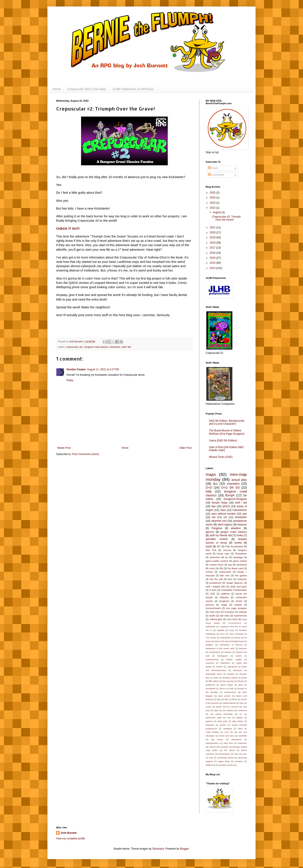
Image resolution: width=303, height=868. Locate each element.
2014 (213, 263)
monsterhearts (213, 608)
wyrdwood (242, 565)
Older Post (185, 448)
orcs (229, 718)
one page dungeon (236, 608)
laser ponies (224, 696)
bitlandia (224, 597)
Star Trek (211, 550)
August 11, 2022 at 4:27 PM (103, 369)
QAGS (226, 506)
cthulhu (219, 667)
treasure (242, 525)
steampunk (236, 739)
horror (222, 688)
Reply (70, 380)
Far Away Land (235, 568)
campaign (238, 557)
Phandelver (241, 554)
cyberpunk (232, 667)
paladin (240, 718)
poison (223, 725)
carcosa (227, 550)
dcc (81, 347)
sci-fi (226, 732)
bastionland (215, 652)
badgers (209, 645)
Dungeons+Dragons (235, 499)
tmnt (236, 754)
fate (213, 506)
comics (209, 572)
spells (212, 616)
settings (243, 612)
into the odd (216, 579)
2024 (213, 198)
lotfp (209, 491)
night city (218, 710)
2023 (213, 203)
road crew (215, 612)
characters (225, 663)
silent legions (225, 525)
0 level (213, 590)
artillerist (225, 594)
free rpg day (228, 681)
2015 (213, 258)
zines (212, 568)
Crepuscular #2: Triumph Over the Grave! (226, 218)
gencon (210, 532)
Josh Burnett (68, 833)
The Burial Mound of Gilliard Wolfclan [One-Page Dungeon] (227, 432)
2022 (213, 208)
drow (216, 678)
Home (57, 89)
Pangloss (217, 528)
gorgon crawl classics (234, 532)
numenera (242, 710)
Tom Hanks (211, 638)
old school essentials (222, 714)
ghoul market (240, 561)
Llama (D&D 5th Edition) (223, 441)
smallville (243, 736)
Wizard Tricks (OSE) (221, 457)
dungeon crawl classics (96, 347)
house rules (223, 554)
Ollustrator (158, 849)
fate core (225, 575)
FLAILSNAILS (235, 623)
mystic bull (221, 707)
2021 (213, 228)
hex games (241, 575)
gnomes (210, 605)
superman (242, 743)
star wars (225, 616)
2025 (213, 193)
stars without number (224, 514)
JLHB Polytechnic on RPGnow (133, 89)
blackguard (222, 656)
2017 (213, 248)
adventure (215, 557)
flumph (230, 495)
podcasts (210, 725)
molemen (242, 579)
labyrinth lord (219, 521)
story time (228, 743)
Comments (216, 175)
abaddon (236, 528)
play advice (238, 721)
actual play (239, 480)
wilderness (211, 765)
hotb (231, 688)
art (226, 557)
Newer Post (64, 448)
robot (240, 729)
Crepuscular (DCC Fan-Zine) (87, 89)
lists (227, 699)
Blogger (184, 849)
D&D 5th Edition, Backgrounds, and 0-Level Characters (227, 422)
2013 (213, 268)
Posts (213, 168)
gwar (241, 685)
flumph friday (220, 503)
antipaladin (225, 638)
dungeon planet (230, 678)
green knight (227, 685)
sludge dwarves (235, 583)
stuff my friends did (221, 535)
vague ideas (224, 761)
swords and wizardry (219, 747)
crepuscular (72, 347)
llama (235, 699)
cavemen (210, 663)
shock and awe (226, 736)
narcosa (235, 707)
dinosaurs (238, 670)
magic (224, 605)
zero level (232, 619)
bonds (239, 656)
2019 (213, 237)
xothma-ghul (216, 619)
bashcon (243, 648)
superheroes (240, 616)
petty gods (222, 721)
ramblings (228, 729)
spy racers (217, 739)
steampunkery (212, 743)
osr (225, 517)
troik (211, 758)
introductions (230, 692)
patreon (209, 721)
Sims (222, 634)
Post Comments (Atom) (86, 454)
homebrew (211, 688)
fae (214, 517)
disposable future (214, 674)
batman (228, 652)
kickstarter (115, 347)
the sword (230, 750)
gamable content (217, 539)
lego (219, 699)
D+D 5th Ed (230, 488)
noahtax (230, 710)
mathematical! (229, 703)
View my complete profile (71, 839)
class (223, 510)
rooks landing (212, 732)
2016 (213, 253)
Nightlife (221, 630)
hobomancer (240, 510)
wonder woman (226, 765)
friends (241, 681)
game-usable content (217, 561)
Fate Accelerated (234, 546)
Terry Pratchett (236, 634)
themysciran (224, 754)
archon (237, 638)
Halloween (211, 627)
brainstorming (212, 659)
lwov (230, 579)
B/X (219, 546)
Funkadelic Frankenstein (234, 590)
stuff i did (126, 347)
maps (211, 474)
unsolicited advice (226, 758)
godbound (210, 685)
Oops (232, 630)
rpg (230, 565)
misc (242, 703)
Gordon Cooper (76, 369)
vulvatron (239, 761)
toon (245, 754)
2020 (213, 232)
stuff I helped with (215, 587)
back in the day (222, 641)
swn (245, 514)
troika (240, 535)
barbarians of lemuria (231, 645)
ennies (239, 601)
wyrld (209, 546)
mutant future (216, 565)
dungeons (224, 601)
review (238, 543)
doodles (231, 674)
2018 (213, 243)
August (217, 212)
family (244, 678)
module (238, 605)
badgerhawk (238, 641)
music (208, 707)
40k (221, 568)
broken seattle (234, 659)
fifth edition (214, 681)
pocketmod (215, 583)
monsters (233, 484)
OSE (213, 594)
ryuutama (229, 612)
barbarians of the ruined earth (220, 648)
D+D (209, 488)
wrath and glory (238, 587)
